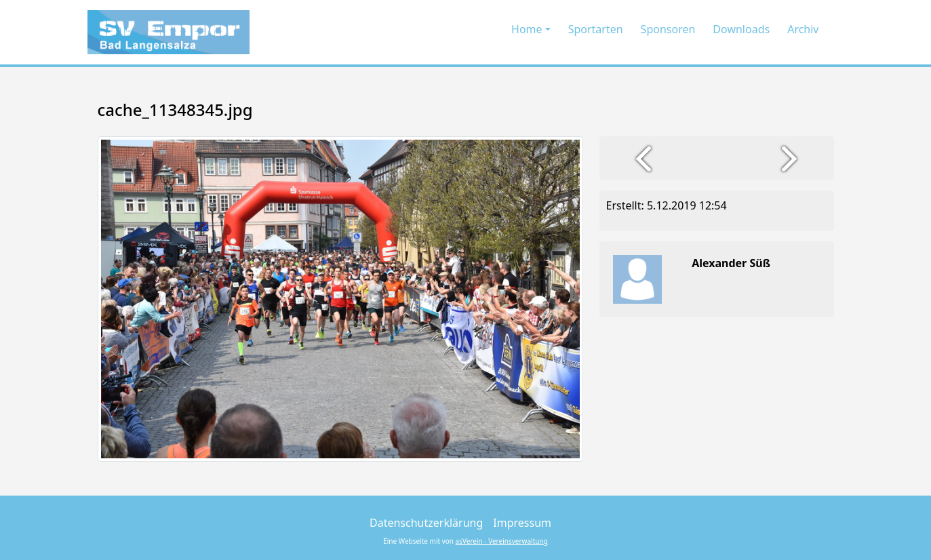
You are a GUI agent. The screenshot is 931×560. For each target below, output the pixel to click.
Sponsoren (668, 29)
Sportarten (596, 29)
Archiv (803, 29)
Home (527, 29)
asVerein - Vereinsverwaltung (502, 541)
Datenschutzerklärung (426, 523)
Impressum (522, 523)
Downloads (741, 29)
